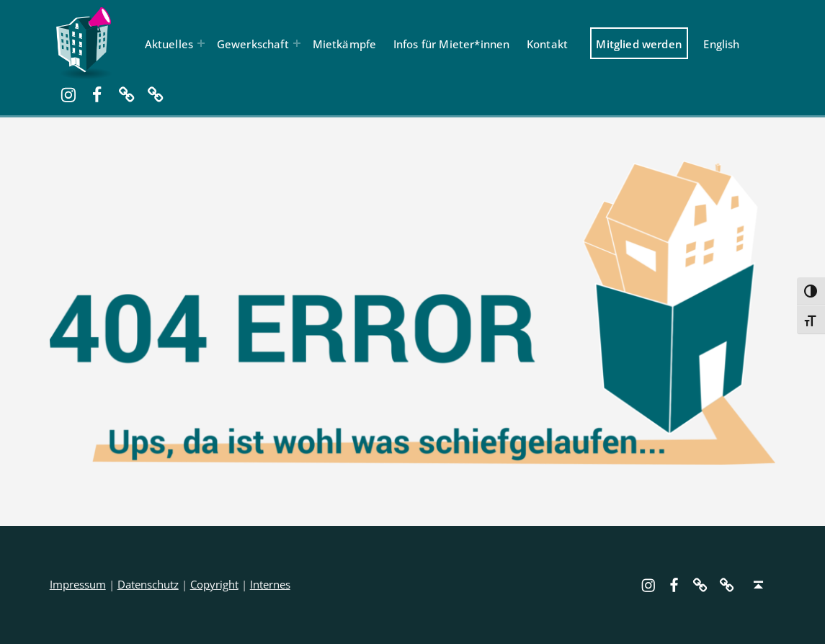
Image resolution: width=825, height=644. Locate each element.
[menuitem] (722, 43)
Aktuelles (169, 44)
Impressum (78, 585)
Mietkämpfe (345, 44)
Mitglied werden (639, 44)
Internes (270, 585)
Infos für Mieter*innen (452, 44)
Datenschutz (148, 585)
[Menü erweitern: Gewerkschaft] (297, 43)
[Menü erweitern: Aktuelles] (201, 43)
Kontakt (547, 44)
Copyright (214, 585)
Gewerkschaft (253, 44)
